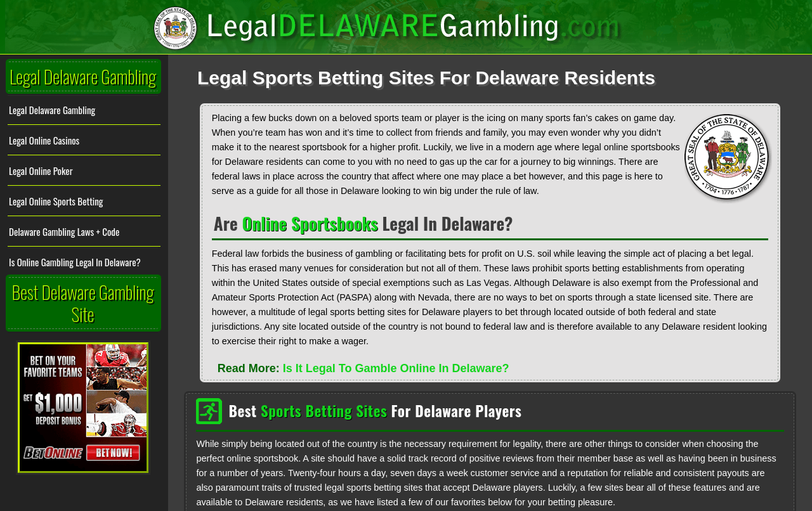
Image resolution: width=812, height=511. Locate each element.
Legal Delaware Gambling (52, 109)
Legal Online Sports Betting (56, 200)
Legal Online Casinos (44, 139)
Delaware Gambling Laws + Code (64, 231)
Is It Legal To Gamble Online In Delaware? (396, 368)
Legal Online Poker (41, 170)
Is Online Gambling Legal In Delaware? (75, 261)
